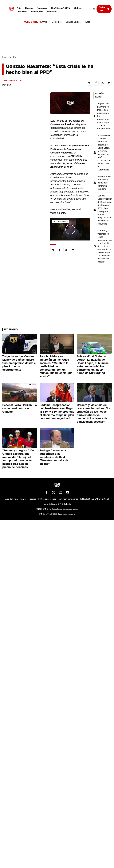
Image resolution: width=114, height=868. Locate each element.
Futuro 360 (37, 11)
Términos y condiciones (68, 499)
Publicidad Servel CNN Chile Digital (94, 499)
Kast (88, 22)
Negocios (42, 8)
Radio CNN (104, 9)
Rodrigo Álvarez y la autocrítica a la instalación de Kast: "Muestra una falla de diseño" (54, 457)
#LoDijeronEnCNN (61, 8)
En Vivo (23, 499)
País (19, 8)
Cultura (78, 8)
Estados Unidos (73, 22)
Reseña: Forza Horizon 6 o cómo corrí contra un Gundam (104, 183)
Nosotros (32, 499)
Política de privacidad (47, 499)
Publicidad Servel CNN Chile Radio (57, 504)
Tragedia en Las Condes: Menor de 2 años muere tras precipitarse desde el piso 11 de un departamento (104, 116)
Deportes (22, 11)
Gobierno (56, 22)
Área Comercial (12, 499)
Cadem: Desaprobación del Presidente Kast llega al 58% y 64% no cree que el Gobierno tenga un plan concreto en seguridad (105, 210)
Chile (45, 22)
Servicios (52, 11)
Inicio (5, 57)
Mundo (29, 8)
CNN (9, 85)
